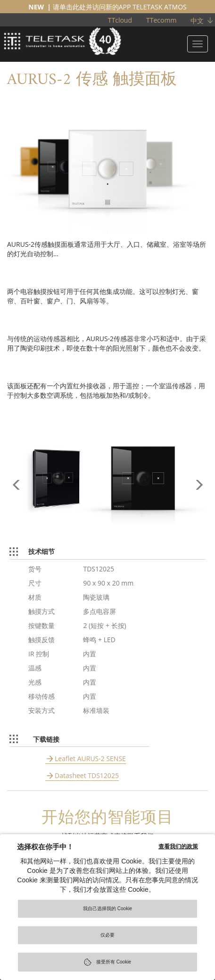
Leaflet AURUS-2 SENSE (90, 758)
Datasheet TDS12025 (87, 775)
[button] (17, 503)
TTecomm (161, 20)
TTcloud (120, 20)
